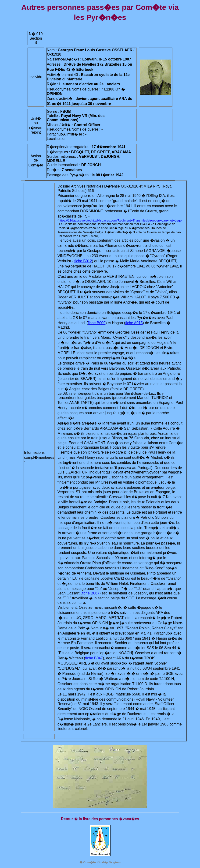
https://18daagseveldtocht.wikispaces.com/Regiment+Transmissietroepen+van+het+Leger (121, 220)
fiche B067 (91, 593)
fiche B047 (94, 658)
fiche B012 (83, 261)
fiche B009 (97, 323)
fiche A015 (134, 323)
